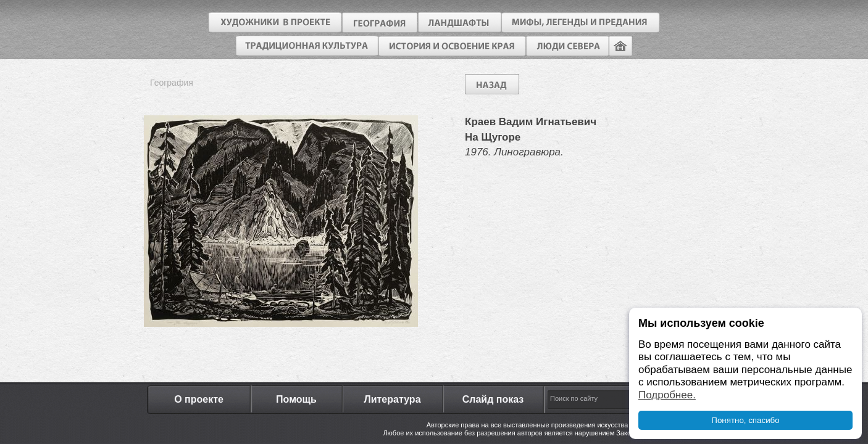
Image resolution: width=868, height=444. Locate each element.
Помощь (296, 399)
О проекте (199, 399)
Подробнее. (667, 395)
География (172, 83)
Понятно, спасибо (745, 420)
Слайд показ (493, 399)
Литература (392, 399)
